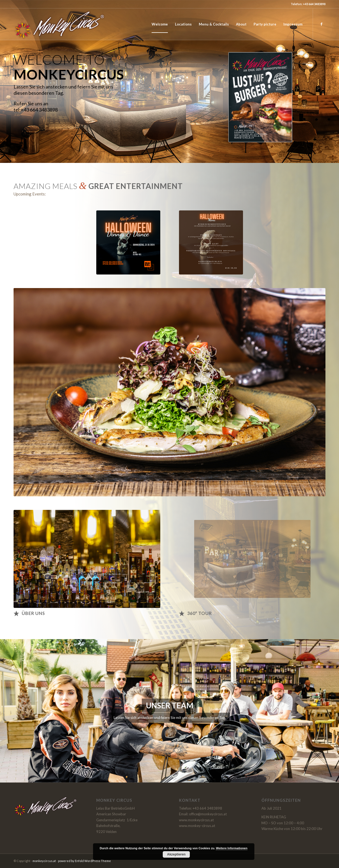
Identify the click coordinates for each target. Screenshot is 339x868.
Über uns (33, 613)
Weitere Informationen (232, 848)
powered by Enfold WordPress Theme (84, 861)
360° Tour (199, 613)
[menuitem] (160, 24)
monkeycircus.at (44, 861)
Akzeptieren (176, 854)
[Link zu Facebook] (321, 24)
